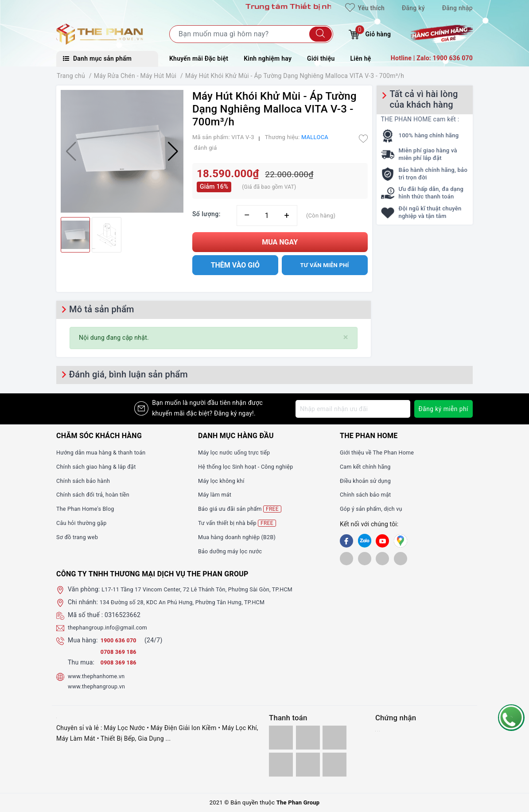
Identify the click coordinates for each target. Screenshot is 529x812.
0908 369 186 (121, 662)
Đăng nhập (457, 8)
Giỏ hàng (370, 33)
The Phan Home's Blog (88, 509)
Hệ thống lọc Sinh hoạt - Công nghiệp (251, 466)
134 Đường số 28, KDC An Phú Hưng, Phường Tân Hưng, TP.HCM (192, 602)
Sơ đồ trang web (80, 537)
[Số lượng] (267, 216)
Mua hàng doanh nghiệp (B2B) (241, 537)
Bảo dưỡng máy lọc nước (234, 551)
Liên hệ (361, 58)
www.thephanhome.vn (99, 676)
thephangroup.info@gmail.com (112, 627)
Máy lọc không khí (224, 481)
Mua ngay (280, 242)
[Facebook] (346, 541)
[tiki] (365, 558)
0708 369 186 (121, 652)
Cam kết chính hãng (368, 466)
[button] (173, 152)
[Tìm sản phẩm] (251, 34)
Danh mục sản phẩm (97, 58)
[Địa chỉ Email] (352, 409)
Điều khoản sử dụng (368, 481)
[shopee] (346, 558)
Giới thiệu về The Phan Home (381, 452)
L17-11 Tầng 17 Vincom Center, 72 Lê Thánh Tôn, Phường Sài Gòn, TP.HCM (208, 589)
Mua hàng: (83, 640)
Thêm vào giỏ (235, 265)
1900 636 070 (121, 640)
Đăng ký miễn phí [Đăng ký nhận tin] (443, 409)
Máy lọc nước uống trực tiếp (238, 452)
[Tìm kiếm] (321, 34)
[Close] (346, 337)
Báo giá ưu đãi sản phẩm (243, 509)
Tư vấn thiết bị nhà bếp (240, 523)
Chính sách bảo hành (86, 481)
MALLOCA (315, 137)
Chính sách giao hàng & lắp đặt (101, 466)
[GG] (401, 541)
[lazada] (382, 558)
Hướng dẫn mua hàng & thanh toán (106, 452)
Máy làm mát (217, 494)
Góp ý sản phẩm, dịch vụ (375, 509)
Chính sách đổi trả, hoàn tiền (97, 494)
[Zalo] (365, 541)
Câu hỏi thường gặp (84, 523)
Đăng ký (413, 8)
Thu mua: (81, 662)
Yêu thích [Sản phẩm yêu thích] (365, 8)
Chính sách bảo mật (368, 494)
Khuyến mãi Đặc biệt (199, 58)
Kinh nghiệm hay (268, 58)
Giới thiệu (321, 58)
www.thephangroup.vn (100, 686)
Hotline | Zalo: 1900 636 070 (432, 58)
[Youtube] (382, 541)
